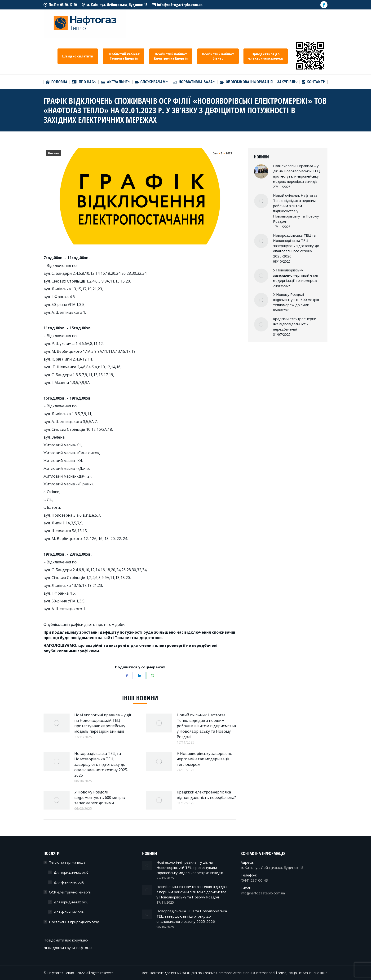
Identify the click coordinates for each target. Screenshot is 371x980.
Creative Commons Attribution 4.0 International (239, 973)
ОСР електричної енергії (70, 892)
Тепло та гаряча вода (67, 862)
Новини (53, 153)
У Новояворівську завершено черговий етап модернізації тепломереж (205, 759)
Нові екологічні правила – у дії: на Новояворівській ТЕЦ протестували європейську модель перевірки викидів (103, 723)
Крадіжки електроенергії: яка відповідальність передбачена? (206, 795)
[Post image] (57, 723)
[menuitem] (57, 82)
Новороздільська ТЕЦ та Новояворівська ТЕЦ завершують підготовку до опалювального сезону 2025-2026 (101, 764)
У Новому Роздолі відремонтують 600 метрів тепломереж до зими (100, 797)
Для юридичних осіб (71, 872)
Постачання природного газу (74, 922)
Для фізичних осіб (69, 882)
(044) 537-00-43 (254, 880)
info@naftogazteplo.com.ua (180, 5)
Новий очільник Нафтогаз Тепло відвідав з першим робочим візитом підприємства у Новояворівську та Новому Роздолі (206, 726)
